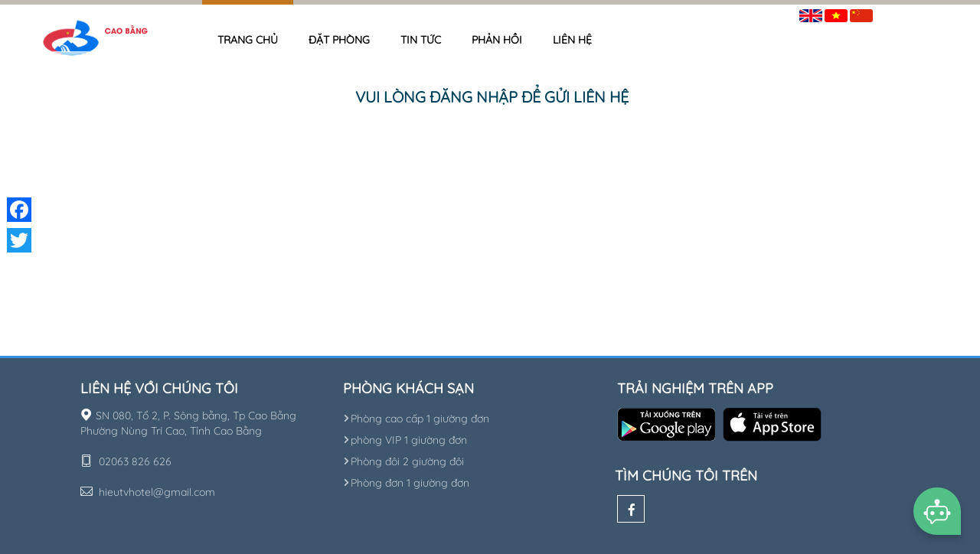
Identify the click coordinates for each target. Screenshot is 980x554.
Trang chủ (248, 40)
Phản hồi (497, 40)
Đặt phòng (339, 40)
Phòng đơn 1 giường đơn (406, 483)
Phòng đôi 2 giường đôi (403, 461)
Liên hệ (572, 40)
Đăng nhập (911, 13)
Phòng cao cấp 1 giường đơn (416, 419)
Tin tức (421, 40)
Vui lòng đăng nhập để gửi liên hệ (492, 97)
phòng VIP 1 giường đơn (405, 440)
